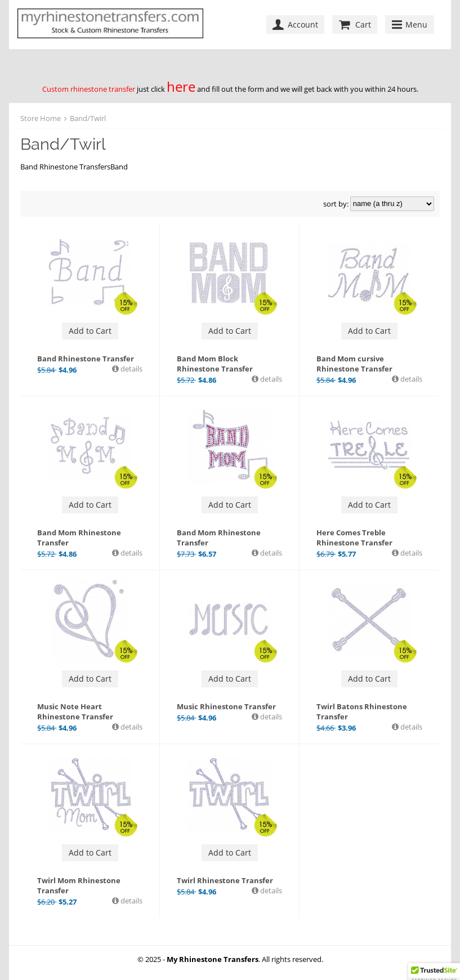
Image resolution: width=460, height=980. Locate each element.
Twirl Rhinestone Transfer (225, 880)
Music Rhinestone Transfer (226, 706)
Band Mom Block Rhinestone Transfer (215, 364)
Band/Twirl (88, 118)
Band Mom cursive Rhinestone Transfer (354, 364)
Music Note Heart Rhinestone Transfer (75, 711)
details (131, 369)
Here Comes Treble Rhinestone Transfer (354, 538)
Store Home (41, 118)
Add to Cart (90, 331)
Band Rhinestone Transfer (86, 359)
